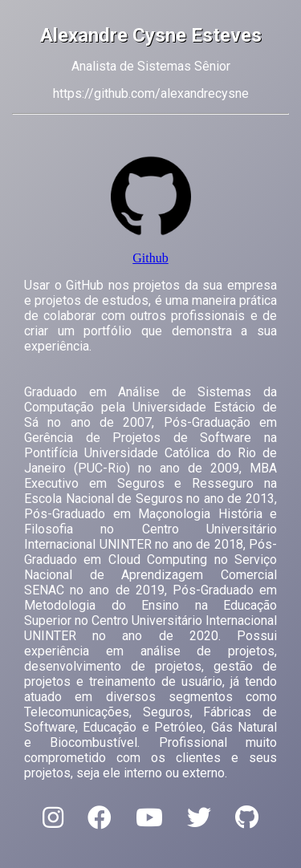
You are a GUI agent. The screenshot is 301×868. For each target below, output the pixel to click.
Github (150, 258)
